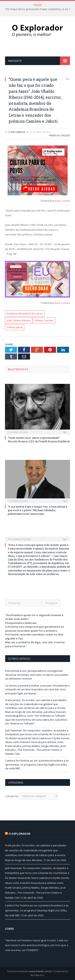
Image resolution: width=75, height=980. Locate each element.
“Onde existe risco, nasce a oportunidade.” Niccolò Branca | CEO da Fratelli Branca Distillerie (39, 440)
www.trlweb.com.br (41, 971)
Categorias (12, 796)
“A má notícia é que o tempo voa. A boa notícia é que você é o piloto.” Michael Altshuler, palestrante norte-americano (37, 510)
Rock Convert (62, 201)
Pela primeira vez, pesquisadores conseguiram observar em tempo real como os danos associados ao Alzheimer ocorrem (37, 675)
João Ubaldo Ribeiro (19, 320)
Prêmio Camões (44, 320)
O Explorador (17, 132)
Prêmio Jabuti (15, 327)
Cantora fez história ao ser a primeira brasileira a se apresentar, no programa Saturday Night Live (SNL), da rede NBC (37, 764)
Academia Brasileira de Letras (25, 313)
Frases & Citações (59, 135)
